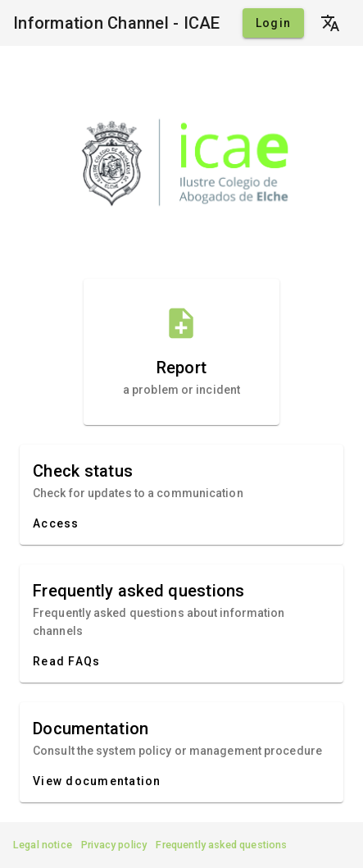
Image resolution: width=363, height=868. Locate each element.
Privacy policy (114, 845)
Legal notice (43, 845)
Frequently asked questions (221, 845)
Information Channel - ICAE (117, 23)
